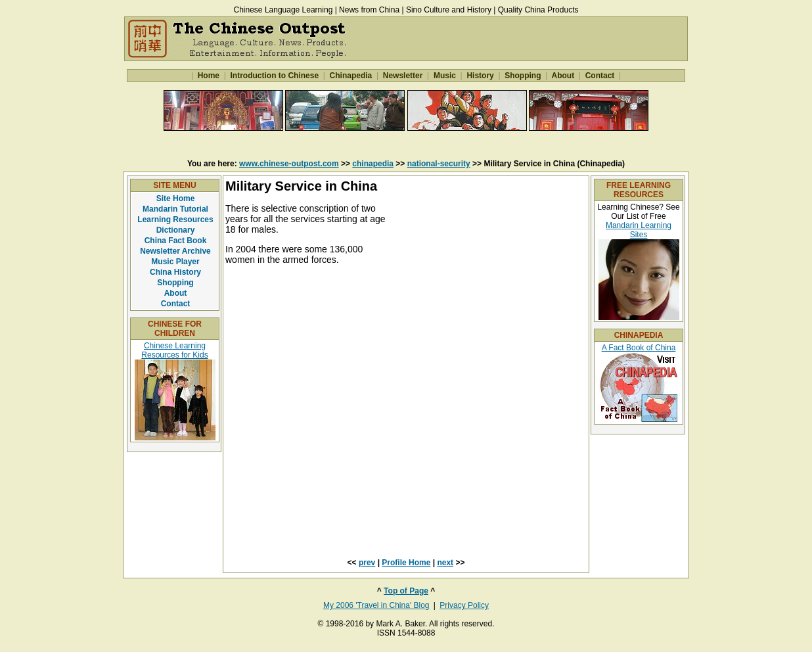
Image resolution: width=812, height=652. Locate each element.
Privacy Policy (464, 605)
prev (367, 563)
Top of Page (406, 591)
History (480, 76)
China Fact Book (176, 241)
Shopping (523, 76)
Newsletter (402, 76)
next (445, 563)
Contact (599, 76)
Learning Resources (175, 220)
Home (208, 76)
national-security (439, 164)
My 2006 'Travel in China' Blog (376, 605)
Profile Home (406, 563)
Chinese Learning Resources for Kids (174, 350)
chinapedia (373, 164)
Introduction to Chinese (274, 76)
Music (445, 76)
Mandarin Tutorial (175, 209)
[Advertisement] (406, 144)
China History (175, 272)
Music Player (175, 262)
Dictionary (176, 230)
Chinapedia (350, 76)
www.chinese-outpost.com (289, 164)
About (563, 76)
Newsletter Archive (175, 251)
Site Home (176, 198)
